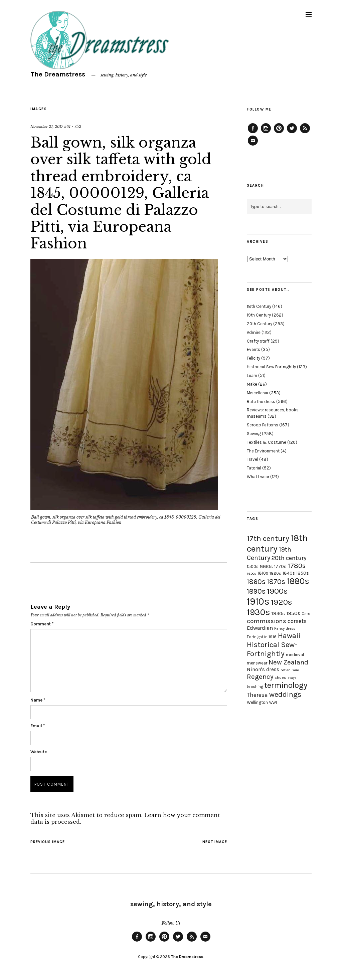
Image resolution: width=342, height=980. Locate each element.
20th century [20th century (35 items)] (289, 558)
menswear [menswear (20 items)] (257, 663)
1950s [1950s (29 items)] (293, 613)
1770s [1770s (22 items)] (280, 566)
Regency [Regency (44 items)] (260, 676)
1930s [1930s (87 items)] (259, 612)
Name (38, 700)
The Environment (263, 451)
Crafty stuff (258, 341)
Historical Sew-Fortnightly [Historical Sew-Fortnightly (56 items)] (272, 649)
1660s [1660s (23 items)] (266, 566)
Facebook (253, 133)
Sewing (254, 434)
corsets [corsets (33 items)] (297, 621)
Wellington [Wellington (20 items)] (257, 702)
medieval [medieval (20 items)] (295, 655)
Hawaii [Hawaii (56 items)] (289, 636)
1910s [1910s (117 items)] (258, 601)
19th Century (259, 315)
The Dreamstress (58, 74)
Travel (252, 459)
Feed (305, 133)
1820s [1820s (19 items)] (275, 573)
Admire (254, 332)
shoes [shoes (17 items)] (280, 677)
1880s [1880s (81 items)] (298, 581)
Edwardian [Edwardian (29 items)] (260, 628)
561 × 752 (73, 127)
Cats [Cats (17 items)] (306, 614)
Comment (42, 624)
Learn (252, 375)
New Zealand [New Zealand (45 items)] (288, 662)
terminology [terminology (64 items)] (286, 685)
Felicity (253, 358)
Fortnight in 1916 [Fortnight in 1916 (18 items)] (262, 637)
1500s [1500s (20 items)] (253, 566)
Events (253, 349)
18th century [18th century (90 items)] (277, 543)
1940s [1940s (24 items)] (278, 613)
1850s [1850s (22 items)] (303, 573)
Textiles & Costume (267, 442)
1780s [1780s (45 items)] (297, 566)
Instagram (266, 133)
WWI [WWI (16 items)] (273, 703)
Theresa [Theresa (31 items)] (257, 695)
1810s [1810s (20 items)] (263, 573)
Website (39, 752)
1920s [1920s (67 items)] (281, 602)
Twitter (292, 133)
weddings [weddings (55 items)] (285, 694)
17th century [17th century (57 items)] (268, 538)
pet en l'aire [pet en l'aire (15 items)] (290, 670)
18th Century (259, 306)
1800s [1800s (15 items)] (251, 573)
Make (252, 384)
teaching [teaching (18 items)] (255, 687)
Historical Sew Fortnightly (271, 367)
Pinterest (279, 133)
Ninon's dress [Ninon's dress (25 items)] (263, 669)
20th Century (260, 324)
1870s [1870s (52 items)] (276, 581)
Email (38, 726)
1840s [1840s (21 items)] (289, 573)
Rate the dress (261, 402)
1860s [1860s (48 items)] (256, 582)
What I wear (258, 477)
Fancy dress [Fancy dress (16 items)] (285, 629)
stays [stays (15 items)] (292, 678)
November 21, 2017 (47, 127)
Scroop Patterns (263, 425)
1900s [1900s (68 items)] (277, 591)
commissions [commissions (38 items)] (267, 621)
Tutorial (254, 468)
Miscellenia (258, 393)
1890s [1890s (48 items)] (256, 591)
